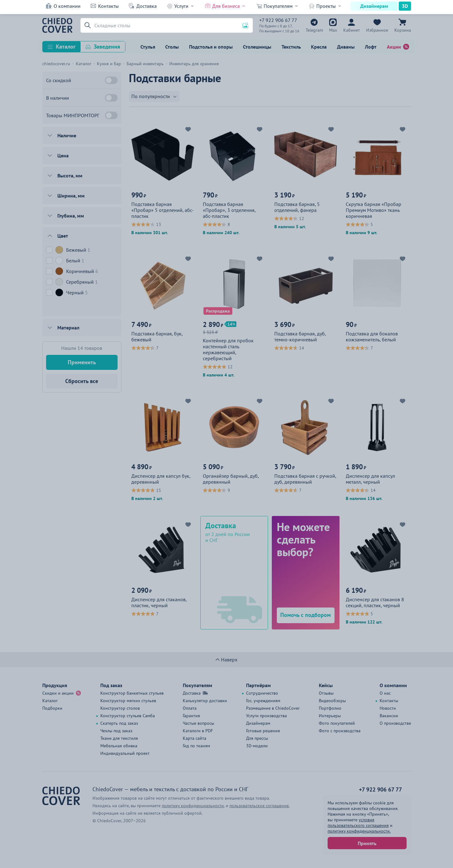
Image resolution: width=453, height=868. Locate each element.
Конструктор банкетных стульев (132, 693)
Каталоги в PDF (198, 731)
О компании (67, 6)
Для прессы (257, 738)
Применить (82, 362)
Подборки (52, 708)
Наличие (67, 135)
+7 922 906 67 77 (278, 20)
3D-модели (257, 746)
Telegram (314, 30)
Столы (172, 47)
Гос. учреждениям (263, 701)
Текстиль (291, 47)
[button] (87, 25)
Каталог (66, 47)
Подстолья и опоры (211, 47)
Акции (394, 47)
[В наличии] (111, 98)
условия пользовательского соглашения (358, 823)
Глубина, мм (71, 216)
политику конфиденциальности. (359, 831)
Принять (367, 843)
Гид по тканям (196, 746)
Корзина (403, 30)
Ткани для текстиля (119, 738)
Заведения (107, 47)
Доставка (147, 6)
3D (405, 6)
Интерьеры (330, 716)
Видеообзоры (332, 701)
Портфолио (330, 708)
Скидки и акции (58, 693)
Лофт (371, 47)
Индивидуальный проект (125, 753)
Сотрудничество (262, 693)
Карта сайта (195, 738)
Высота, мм (70, 176)
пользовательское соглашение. (260, 806)
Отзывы (326, 693)
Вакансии (389, 716)
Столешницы (257, 47)
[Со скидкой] (111, 80)
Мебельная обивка (119, 746)
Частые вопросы (198, 723)
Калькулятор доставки (205, 701)
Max (333, 30)
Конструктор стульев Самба (128, 716)
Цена (63, 155)
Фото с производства (340, 731)
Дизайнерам (374, 6)
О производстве (395, 723)
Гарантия (191, 716)
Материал (68, 328)
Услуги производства (266, 716)
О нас (385, 693)
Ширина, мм (71, 196)
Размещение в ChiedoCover (273, 708)
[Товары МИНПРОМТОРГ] (111, 115)
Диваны (346, 47)
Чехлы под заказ (116, 731)
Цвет (63, 236)
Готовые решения (263, 731)
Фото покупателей (337, 723)
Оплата (190, 708)
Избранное (377, 30)
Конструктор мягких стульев (128, 701)
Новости (388, 708)
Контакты (108, 6)
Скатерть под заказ (119, 723)
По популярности (151, 96)
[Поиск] (167, 25)
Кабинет (352, 30)
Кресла (319, 47)
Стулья (148, 47)
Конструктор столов (120, 708)
